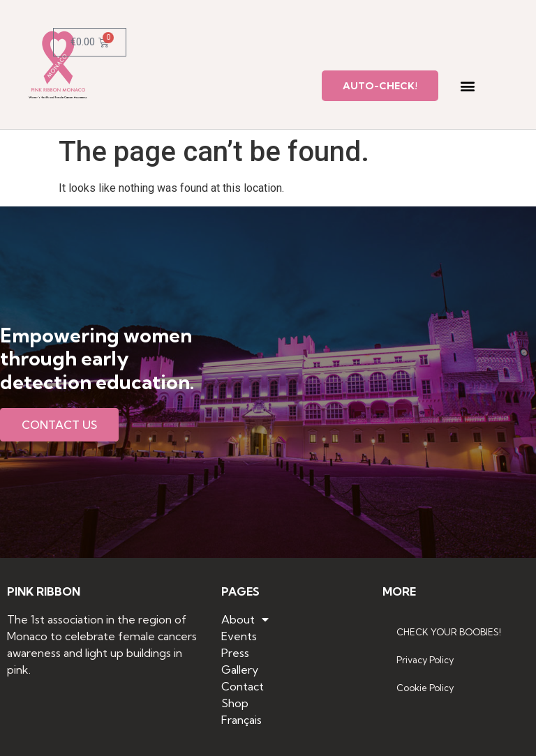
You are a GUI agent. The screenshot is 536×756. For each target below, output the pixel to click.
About (245, 619)
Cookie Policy (425, 688)
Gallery (240, 670)
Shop (235, 703)
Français (241, 720)
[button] (467, 86)
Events (239, 636)
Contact (243, 686)
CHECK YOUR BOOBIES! (449, 632)
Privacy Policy (425, 660)
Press (235, 653)
